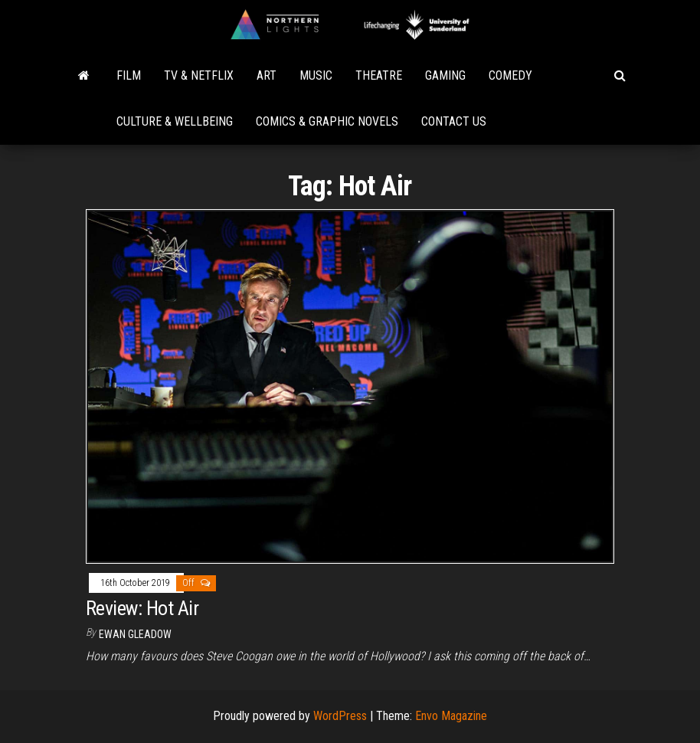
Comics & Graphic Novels (327, 121)
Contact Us (454, 121)
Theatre (379, 75)
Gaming (445, 75)
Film (129, 75)
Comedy (510, 75)
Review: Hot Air (142, 608)
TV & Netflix (199, 75)
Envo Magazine (451, 716)
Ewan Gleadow (135, 634)
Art (267, 75)
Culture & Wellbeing (175, 121)
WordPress (340, 716)
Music (316, 75)
